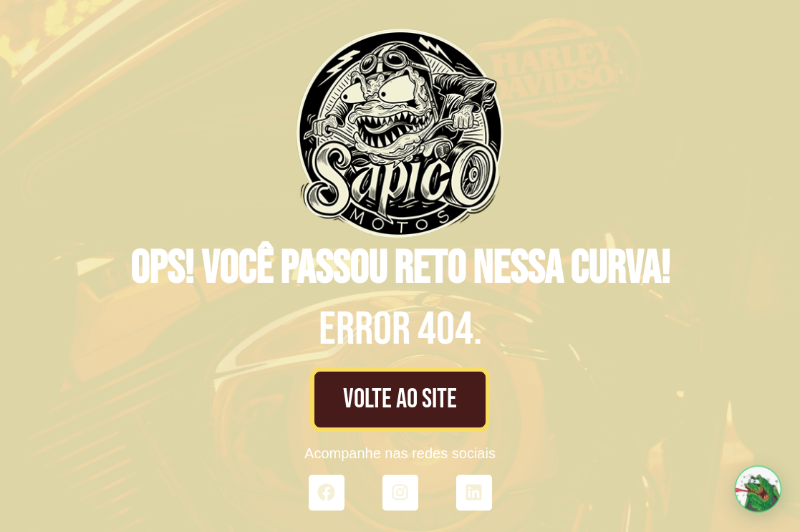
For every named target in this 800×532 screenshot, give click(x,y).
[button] (759, 493)
